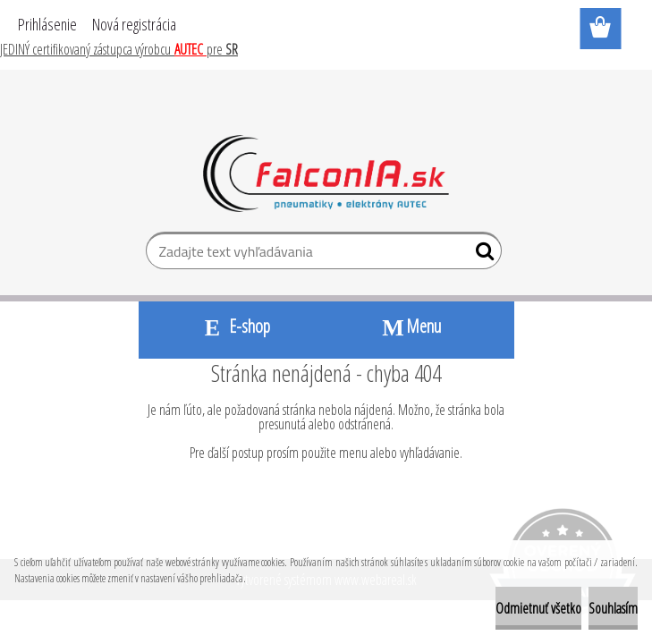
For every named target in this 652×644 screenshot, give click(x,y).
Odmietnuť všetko (538, 608)
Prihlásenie (47, 24)
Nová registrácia (134, 24)
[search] (481, 255)
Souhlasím (613, 608)
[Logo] (326, 174)
